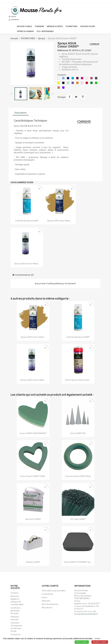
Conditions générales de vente (16, 611)
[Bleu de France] (69, 79)
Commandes (47, 594)
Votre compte (50, 586)
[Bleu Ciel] (64, 79)
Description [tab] (21, 113)
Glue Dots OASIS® (33, 519)
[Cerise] (83, 79)
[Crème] (87, 79)
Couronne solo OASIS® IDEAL (78, 476)
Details (97, 638)
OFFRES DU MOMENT (25, 31)
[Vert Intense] (97, 83)
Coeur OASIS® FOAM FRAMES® (33, 433)
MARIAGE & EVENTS (55, 26)
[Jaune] (59, 83)
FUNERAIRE (39, 26)
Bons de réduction (50, 604)
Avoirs (45, 597)
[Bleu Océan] (73, 79)
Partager (69, 97)
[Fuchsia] (92, 79)
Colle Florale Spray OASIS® (27, 221)
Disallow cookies (100, 642)
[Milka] (73, 83)
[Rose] (83, 83)
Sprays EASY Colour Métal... (59, 221)
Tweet (76, 97)
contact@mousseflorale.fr (86, 614)
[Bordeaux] (78, 79)
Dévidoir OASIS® (33, 562)
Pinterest (83, 97)
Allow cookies (82, 642)
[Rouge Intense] (87, 83)
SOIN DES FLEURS (88, 26)
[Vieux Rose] (59, 88)
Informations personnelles (54, 591)
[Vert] (92, 83)
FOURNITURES (72, 26)
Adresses (46, 601)
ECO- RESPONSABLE (45, 31)
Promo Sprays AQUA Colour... (78, 380)
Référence (63, 50)
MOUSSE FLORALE (24, 26)
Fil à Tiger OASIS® (78, 519)
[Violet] (64, 88)
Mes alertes (47, 608)
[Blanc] (59, 79)
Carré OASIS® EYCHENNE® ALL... (78, 562)
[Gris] (97, 79)
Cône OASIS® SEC (78, 433)
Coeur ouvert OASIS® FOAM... (33, 476)
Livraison (14, 593)
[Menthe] (69, 83)
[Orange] (78, 83)
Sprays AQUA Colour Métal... (27, 264)
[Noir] (64, 83)
